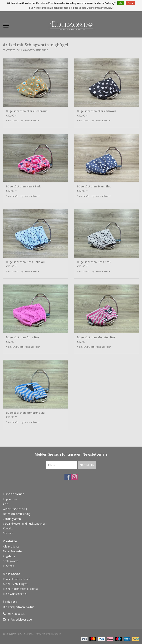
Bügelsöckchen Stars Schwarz (97, 111)
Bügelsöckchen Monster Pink (96, 337)
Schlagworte (25, 50)
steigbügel (42, 50)
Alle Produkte (11, 546)
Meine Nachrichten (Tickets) (20, 589)
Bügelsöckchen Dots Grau (94, 262)
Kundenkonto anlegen (17, 579)
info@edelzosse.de (20, 619)
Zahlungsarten (12, 519)
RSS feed (8, 566)
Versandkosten (32, 120)
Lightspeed (55, 634)
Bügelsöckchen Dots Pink (23, 337)
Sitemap (8, 533)
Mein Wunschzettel (15, 594)
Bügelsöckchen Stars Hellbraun (27, 111)
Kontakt (8, 528)
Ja (121, 3)
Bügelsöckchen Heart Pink (23, 186)
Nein (130, 3)
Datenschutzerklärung (17, 514)
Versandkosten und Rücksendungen (25, 524)
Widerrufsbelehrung (15, 509)
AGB (6, 504)
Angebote (9, 556)
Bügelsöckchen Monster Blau (25, 413)
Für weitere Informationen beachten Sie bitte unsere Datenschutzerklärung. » (71, 8)
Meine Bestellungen (15, 584)
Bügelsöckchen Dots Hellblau (25, 262)
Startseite (9, 50)
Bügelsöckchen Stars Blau (94, 186)
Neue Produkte (12, 551)
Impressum (10, 499)
